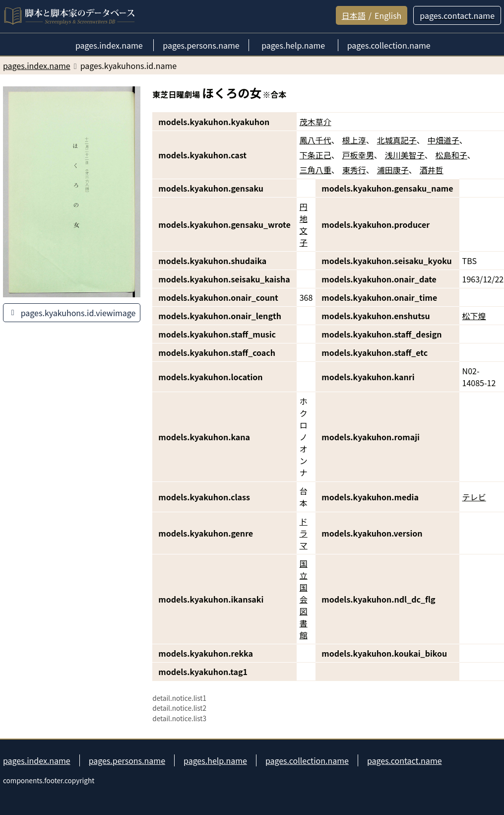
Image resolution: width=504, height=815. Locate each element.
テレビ (474, 497)
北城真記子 (397, 140)
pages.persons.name (127, 760)
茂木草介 (315, 122)
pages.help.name (215, 760)
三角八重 (315, 170)
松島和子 (451, 155)
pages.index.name (37, 760)
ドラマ (304, 533)
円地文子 (304, 224)
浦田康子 (393, 170)
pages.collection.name (307, 760)
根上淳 (354, 140)
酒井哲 (432, 170)
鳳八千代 (315, 140)
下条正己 (315, 155)
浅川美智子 (405, 155)
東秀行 (354, 170)
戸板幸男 (358, 155)
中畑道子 (443, 140)
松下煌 (474, 316)
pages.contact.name (405, 760)
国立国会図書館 (304, 599)
